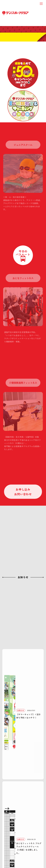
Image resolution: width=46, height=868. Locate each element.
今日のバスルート (23, 253)
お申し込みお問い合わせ (23, 492)
